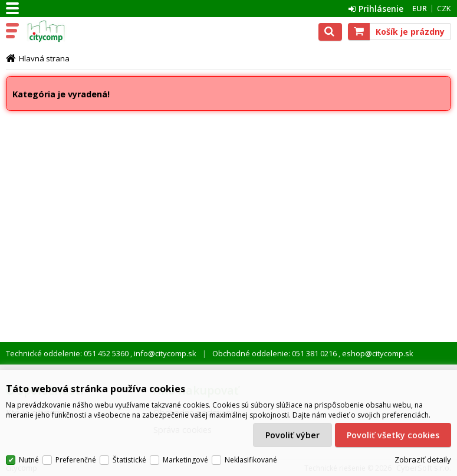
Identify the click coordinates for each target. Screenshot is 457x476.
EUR (420, 8)
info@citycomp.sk (164, 353)
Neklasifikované (251, 460)
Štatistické (129, 460)
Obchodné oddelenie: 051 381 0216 (275, 353)
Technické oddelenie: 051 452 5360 (68, 353)
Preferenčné (76, 460)
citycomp (60, 31)
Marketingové (185, 460)
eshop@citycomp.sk (377, 353)
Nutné (29, 460)
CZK (444, 8)
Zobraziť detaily (423, 460)
